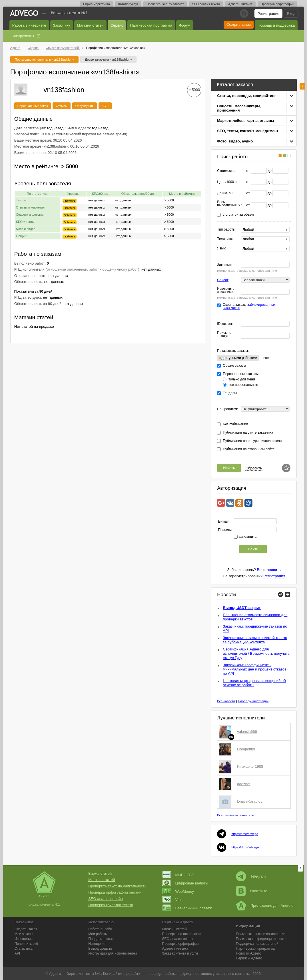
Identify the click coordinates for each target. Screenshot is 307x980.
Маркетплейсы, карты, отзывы (246, 121)
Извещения (24, 939)
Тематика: (225, 239)
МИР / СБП (178, 875)
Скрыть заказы (249, 306)
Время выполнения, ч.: (230, 204)
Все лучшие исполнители (235, 815)
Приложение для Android (265, 905)
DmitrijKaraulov (250, 801)
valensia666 (247, 732)
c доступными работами (238, 358)
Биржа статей (100, 873)
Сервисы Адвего (249, 958)
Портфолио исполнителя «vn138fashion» (45, 59)
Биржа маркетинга (97, 4)
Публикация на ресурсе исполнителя (252, 441)
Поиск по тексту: (224, 334)
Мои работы (98, 934)
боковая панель (302, 86)
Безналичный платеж (187, 908)
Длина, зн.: (226, 193)
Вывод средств (100, 949)
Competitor (246, 749)
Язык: (221, 248)
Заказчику (62, 25)
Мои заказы (24, 934)
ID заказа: (225, 324)
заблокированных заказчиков (249, 306)
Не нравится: (227, 409)
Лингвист (175, 949)
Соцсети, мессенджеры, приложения (239, 108)
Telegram (251, 876)
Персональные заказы (241, 374)
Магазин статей (90, 25)
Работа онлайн (100, 929)
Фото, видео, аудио (235, 141)
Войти (253, 549)
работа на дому (178, 974)
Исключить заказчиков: (226, 290)
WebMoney (178, 891)
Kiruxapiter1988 (250, 766)
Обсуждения (85, 106)
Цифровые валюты (185, 883)
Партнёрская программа (151, 25)
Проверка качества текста (111, 905)
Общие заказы (234, 366)
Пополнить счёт (27, 944)
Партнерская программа (255, 949)
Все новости (226, 701)
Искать (229, 468)
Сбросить (254, 468)
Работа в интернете (29, 25)
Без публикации (235, 424)
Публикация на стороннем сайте (249, 449)
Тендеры (230, 393)
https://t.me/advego (245, 834)
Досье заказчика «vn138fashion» (108, 59)
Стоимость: (226, 171)
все (266, 358)
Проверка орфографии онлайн (115, 892)
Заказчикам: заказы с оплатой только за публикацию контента (255, 640)
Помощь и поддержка (276, 25)
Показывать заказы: (233, 351)
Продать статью (101, 939)
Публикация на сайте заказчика (248, 433)
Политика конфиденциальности (261, 939)
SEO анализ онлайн (106, 899)
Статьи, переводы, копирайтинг (246, 96)
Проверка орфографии (277, 4)
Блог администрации (253, 701)
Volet (173, 900)
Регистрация (268, 14)
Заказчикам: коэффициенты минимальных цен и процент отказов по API (255, 669)
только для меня (242, 379)
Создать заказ (239, 24)
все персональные (243, 385)
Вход (291, 14)
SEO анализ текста (206, 4)
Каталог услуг (128, 4)
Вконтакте (252, 891)
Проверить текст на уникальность (117, 886)
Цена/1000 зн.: (229, 182)
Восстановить (269, 570)
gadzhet (244, 784)
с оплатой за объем (238, 215)
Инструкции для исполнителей (113, 953)
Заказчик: (225, 265)
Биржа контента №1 (69, 13)
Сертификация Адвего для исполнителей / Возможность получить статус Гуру (256, 653)
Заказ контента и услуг (180, 953)
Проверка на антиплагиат (165, 4)
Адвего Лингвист (240, 4)
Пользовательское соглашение (261, 934)
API (17, 953)
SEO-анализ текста (177, 939)
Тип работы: (227, 230)
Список (223, 280)
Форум (185, 25)
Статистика (24, 949)
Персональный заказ (33, 106)
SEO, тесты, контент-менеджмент (248, 131)
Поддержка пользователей (257, 944)
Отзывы (61, 106)
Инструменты (23, 36)
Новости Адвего (249, 953)
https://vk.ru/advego (245, 847)
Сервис (117, 25)
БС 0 (105, 106)
